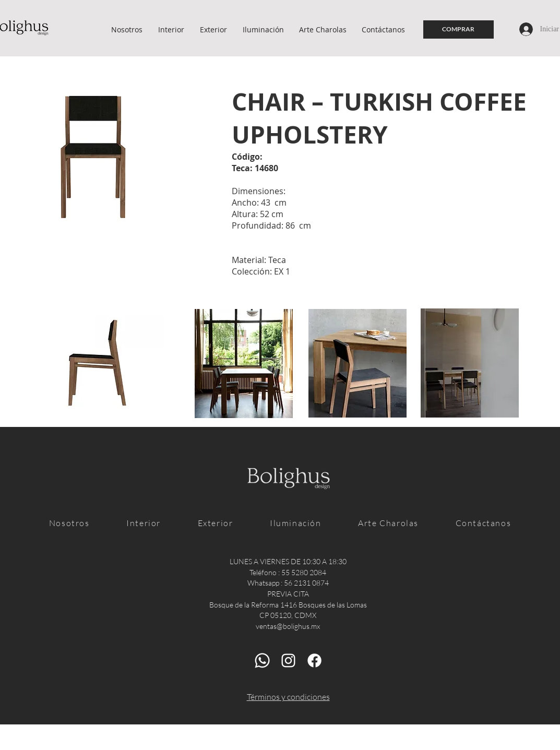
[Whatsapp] (262, 660)
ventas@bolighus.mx (288, 626)
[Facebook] (314, 660)
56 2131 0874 (306, 583)
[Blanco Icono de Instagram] (288, 660)
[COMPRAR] (458, 29)
